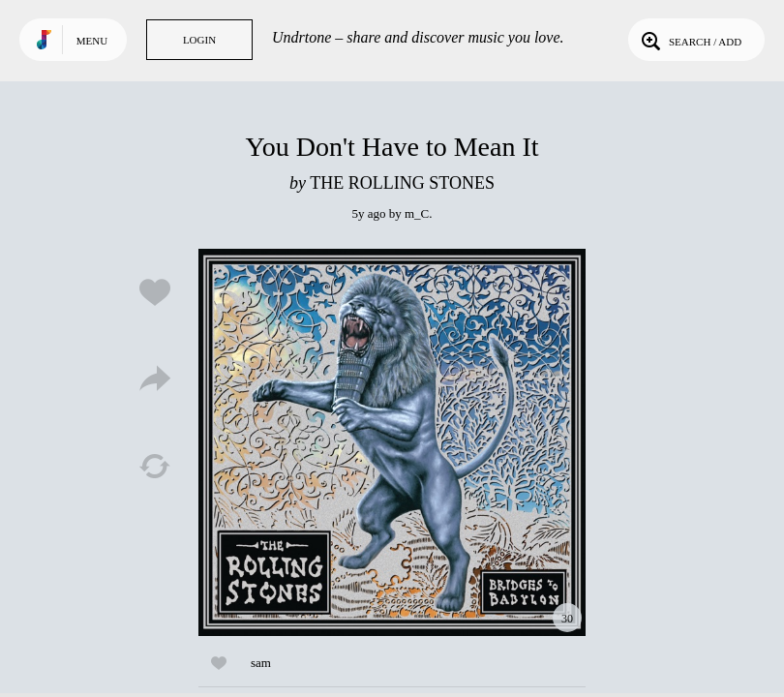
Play (392, 442)
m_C (417, 213)
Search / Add (690, 40)
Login (199, 40)
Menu (92, 41)
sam (261, 663)
